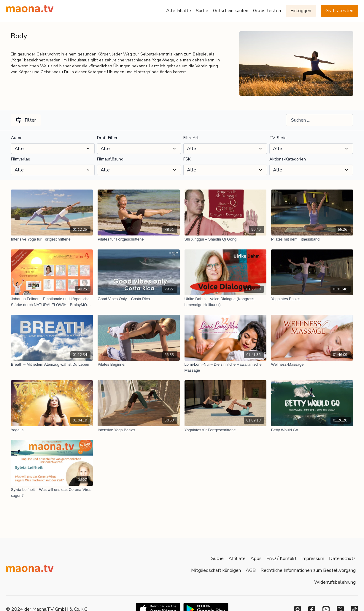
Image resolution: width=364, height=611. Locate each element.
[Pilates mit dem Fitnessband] (312, 239)
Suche (202, 11)
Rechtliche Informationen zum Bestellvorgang (308, 570)
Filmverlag (21, 159)
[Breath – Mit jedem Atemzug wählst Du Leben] (52, 365)
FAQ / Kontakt (282, 559)
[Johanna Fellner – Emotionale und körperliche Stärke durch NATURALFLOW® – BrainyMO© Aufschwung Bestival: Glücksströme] (52, 302)
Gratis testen (267, 11)
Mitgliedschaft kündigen (216, 570)
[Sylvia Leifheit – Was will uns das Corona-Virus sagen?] (52, 493)
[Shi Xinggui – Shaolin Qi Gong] (225, 239)
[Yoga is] (52, 430)
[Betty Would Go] (312, 430)
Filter (26, 120)
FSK (187, 159)
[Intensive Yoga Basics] (139, 430)
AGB (251, 570)
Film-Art (191, 138)
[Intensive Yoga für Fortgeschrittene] (52, 239)
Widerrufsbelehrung (335, 582)
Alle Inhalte (179, 11)
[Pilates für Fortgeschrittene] (139, 239)
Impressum (313, 559)
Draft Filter (107, 138)
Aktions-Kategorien (288, 159)
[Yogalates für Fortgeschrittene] (225, 430)
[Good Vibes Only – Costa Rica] (139, 299)
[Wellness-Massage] (312, 365)
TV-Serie (278, 138)
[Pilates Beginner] (139, 365)
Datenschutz (342, 559)
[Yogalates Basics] (312, 299)
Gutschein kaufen (231, 11)
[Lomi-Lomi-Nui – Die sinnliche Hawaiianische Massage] (225, 367)
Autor (16, 138)
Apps (256, 559)
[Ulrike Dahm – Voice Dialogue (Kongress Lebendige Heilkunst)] (225, 302)
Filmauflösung (110, 159)
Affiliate (237, 559)
